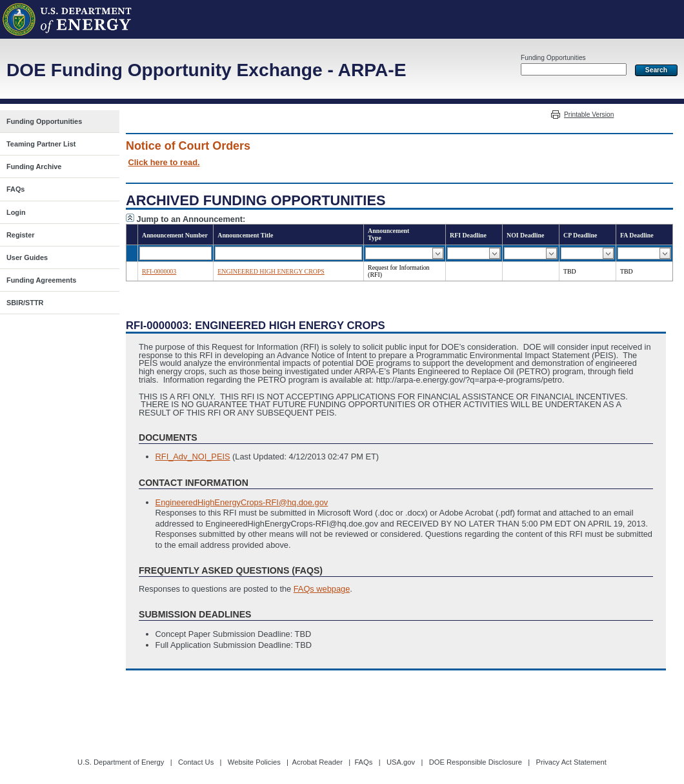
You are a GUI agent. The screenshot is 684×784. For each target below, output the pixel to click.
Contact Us (196, 762)
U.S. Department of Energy (121, 762)
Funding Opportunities (553, 58)
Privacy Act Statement (571, 762)
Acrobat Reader (317, 762)
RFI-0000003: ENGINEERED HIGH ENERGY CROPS (256, 326)
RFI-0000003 (159, 271)
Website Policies (254, 762)
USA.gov (401, 762)
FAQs (363, 762)
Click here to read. (164, 162)
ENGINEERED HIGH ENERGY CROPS (271, 271)
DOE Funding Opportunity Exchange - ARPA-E (206, 70)
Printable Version (589, 115)
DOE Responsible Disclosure (476, 762)
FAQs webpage (322, 589)
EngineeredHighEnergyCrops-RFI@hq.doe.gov (242, 502)
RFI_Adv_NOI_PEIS (193, 457)
